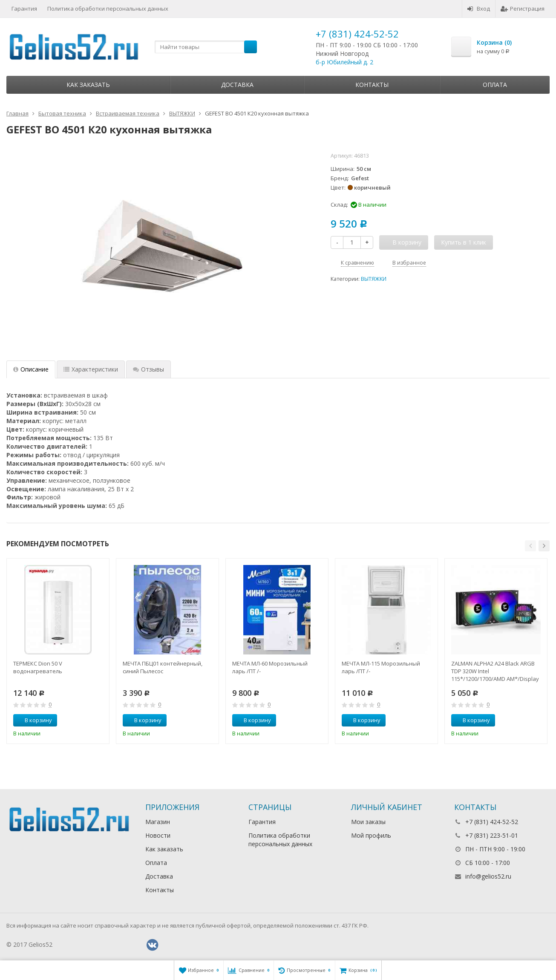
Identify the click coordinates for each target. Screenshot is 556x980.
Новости (158, 835)
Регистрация (523, 9)
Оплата (495, 85)
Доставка (237, 85)
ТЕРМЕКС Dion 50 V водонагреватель (38, 667)
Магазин (158, 822)
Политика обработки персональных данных (108, 9)
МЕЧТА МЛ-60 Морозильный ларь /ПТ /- (270, 667)
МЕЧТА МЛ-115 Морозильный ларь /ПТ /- (381, 667)
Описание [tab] (31, 369)
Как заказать (88, 85)
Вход (479, 9)
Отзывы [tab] (148, 369)
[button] (530, 546)
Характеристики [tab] (91, 369)
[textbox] (206, 47)
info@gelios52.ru (488, 876)
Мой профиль (371, 835)
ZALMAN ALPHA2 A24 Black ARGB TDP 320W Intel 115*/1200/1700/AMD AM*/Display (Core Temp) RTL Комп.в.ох (495, 671)
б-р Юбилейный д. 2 (344, 62)
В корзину (34, 720)
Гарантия (24, 9)
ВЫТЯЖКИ (374, 279)
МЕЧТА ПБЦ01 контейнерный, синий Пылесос (163, 667)
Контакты (372, 85)
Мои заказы (368, 822)
